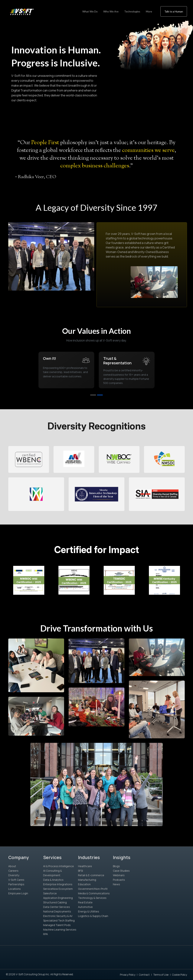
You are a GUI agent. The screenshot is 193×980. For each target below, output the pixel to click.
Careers (13, 871)
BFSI (80, 871)
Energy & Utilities (89, 911)
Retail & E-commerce (91, 875)
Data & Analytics (53, 880)
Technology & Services (92, 898)
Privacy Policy (128, 975)
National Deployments (57, 911)
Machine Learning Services (60, 930)
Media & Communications (94, 893)
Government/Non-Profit (93, 889)
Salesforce (50, 893)
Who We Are (111, 11)
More (149, 11)
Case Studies (121, 871)
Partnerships (16, 884)
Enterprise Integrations (58, 884)
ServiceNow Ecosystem (58, 889)
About (12, 866)
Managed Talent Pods (57, 925)
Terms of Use (161, 975)
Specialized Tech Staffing (59, 920)
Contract (144, 975)
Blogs (116, 866)
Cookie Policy (180, 975)
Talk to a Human (174, 11)
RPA (46, 934)
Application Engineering (58, 898)
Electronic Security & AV (58, 916)
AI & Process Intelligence (59, 866)
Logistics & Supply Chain (93, 916)
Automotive (85, 907)
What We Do (90, 11)
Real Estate (85, 902)
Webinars (119, 875)
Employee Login (18, 893)
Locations (15, 889)
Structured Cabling (55, 902)
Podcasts (119, 880)
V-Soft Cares (16, 880)
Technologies (132, 11)
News (116, 884)
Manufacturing (87, 880)
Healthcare (85, 866)
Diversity (14, 875)
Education (84, 884)
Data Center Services (57, 907)
